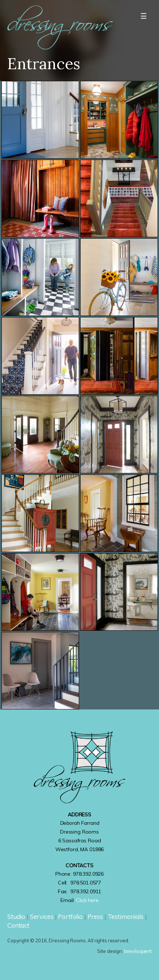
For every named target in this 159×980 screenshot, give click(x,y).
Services (42, 916)
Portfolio (70, 916)
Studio (16, 916)
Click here (87, 900)
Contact (18, 925)
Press (95, 916)
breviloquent (138, 951)
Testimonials (126, 916)
